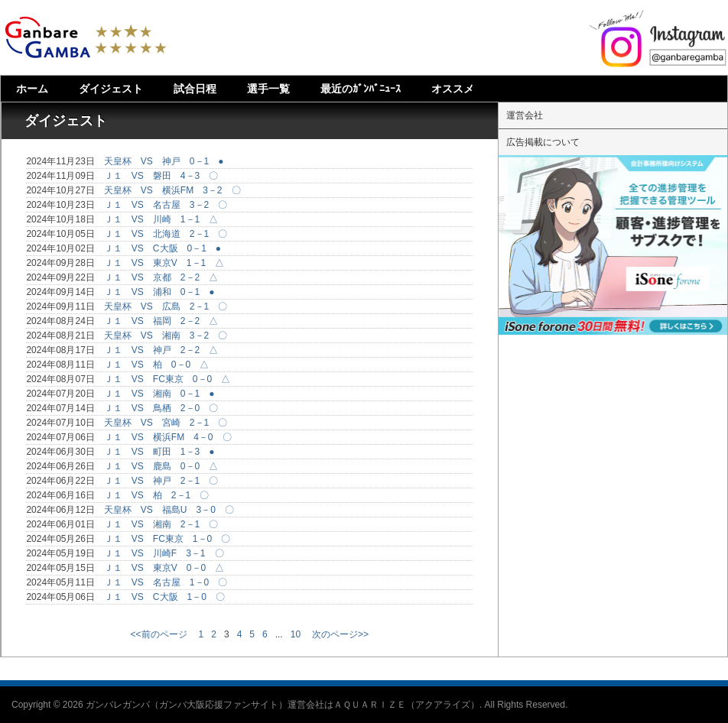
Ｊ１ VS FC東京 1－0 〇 (167, 539)
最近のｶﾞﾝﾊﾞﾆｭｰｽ (361, 89)
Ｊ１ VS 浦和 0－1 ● (159, 292)
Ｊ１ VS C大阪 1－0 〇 (164, 597)
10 (296, 634)
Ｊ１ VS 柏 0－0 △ (156, 365)
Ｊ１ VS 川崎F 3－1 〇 (164, 553)
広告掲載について (543, 142)
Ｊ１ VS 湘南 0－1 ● (159, 394)
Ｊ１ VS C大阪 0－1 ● (162, 248)
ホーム (32, 89)
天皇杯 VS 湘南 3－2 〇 (166, 336)
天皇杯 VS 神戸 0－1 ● (164, 161)
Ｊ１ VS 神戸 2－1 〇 (161, 481)
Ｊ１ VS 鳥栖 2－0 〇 (161, 408)
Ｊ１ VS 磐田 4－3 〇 (161, 176)
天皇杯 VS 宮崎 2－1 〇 (166, 423)
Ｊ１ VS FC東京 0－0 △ (167, 379)
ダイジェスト (111, 89)
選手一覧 (268, 89)
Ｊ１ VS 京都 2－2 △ (161, 277)
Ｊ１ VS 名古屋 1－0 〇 (166, 582)
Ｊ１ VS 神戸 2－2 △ (161, 350)
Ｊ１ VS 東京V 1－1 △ (164, 263)
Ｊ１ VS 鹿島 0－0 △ (161, 466)
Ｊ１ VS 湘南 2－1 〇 (161, 524)
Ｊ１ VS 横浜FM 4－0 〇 (168, 437)
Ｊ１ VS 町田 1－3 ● (159, 452)
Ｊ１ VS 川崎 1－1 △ (161, 219)
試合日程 (195, 89)
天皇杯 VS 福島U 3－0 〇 (169, 510)
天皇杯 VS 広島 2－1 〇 (166, 306)
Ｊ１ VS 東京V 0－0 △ (164, 568)
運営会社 (525, 115)
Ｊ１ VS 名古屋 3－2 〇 (166, 205)
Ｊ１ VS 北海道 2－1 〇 (166, 234)
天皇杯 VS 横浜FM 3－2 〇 (172, 190)
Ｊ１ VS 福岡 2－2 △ (161, 321)
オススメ (453, 89)
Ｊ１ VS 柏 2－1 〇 (156, 495)
